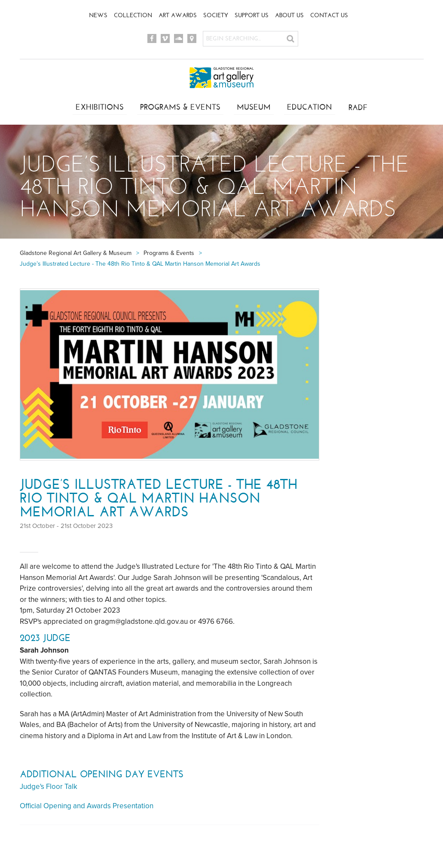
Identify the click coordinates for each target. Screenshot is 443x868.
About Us (289, 15)
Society (216, 15)
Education (310, 107)
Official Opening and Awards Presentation (87, 806)
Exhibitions (98, 107)
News (98, 15)
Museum (254, 107)
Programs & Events (179, 107)
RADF (360, 107)
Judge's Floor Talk (49, 787)
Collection (133, 15)
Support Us (252, 15)
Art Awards (178, 15)
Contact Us (329, 15)
